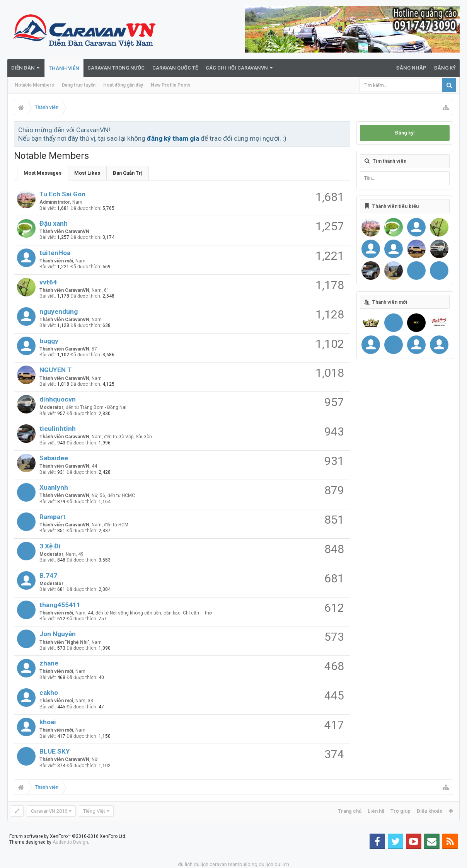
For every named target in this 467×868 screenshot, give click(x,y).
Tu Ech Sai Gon (62, 194)
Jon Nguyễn (58, 634)
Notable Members (34, 85)
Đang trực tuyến (79, 85)
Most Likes (87, 173)
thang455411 (60, 605)
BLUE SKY (55, 751)
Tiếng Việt (94, 811)
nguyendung (59, 311)
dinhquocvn (58, 399)
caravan (218, 864)
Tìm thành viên (389, 161)
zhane (49, 663)
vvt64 (48, 282)
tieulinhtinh (58, 429)
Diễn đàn (23, 68)
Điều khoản (430, 811)
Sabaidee (54, 458)
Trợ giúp (401, 811)
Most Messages (43, 173)
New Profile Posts (171, 85)
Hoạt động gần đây (123, 85)
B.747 (48, 575)
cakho (49, 693)
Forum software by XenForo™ (68, 836)
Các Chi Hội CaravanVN (237, 68)
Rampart (53, 517)
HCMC (128, 495)
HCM (123, 525)
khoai (48, 722)
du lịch (201, 864)
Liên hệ (376, 811)
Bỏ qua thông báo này (345, 129)
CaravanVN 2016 (49, 811)
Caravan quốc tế (175, 68)
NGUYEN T (55, 370)
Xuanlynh (54, 487)
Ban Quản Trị (128, 173)
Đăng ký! (405, 133)
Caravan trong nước (116, 68)
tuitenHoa (55, 253)
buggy (49, 341)
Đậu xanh (54, 223)
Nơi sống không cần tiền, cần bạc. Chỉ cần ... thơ (161, 613)
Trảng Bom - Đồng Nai (103, 407)
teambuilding (243, 864)
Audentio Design (70, 842)
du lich (185, 864)
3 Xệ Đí (50, 546)
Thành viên (64, 68)
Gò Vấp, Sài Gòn (135, 437)
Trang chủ (350, 811)
